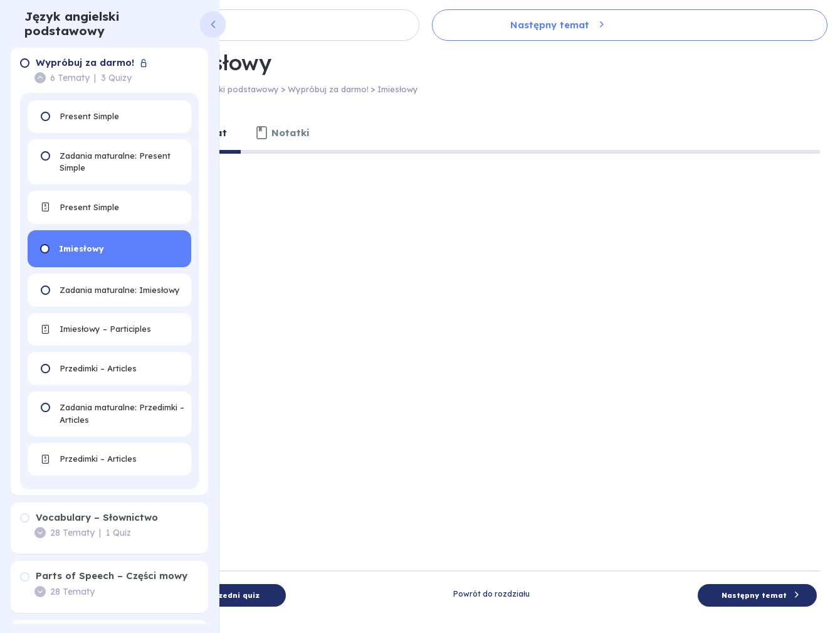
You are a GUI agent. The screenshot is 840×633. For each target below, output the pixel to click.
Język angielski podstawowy (72, 23)
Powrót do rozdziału (530, 548)
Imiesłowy (474, 89)
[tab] (278, 133)
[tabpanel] (530, 336)
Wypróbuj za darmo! (404, 89)
